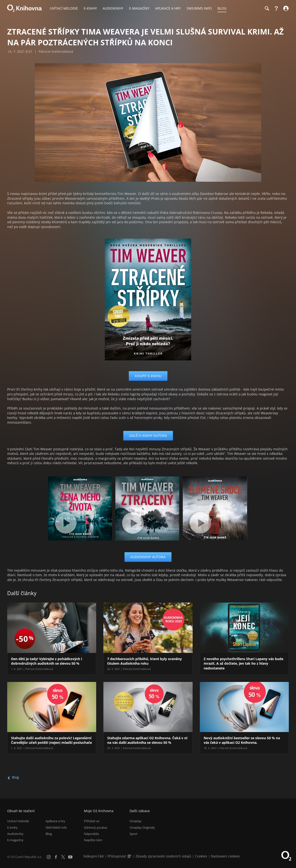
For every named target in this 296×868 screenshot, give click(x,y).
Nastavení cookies (225, 856)
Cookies (201, 856)
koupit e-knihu (148, 376)
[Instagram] (49, 857)
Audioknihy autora (148, 557)
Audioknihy (15, 834)
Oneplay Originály (142, 827)
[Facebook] (56, 857)
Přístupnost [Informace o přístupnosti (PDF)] (117, 856)
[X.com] (63, 857)
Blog (15, 777)
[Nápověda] (276, 8)
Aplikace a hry (55, 821)
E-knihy (12, 827)
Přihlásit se (92, 821)
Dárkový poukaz (96, 827)
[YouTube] (70, 857)
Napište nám (93, 840)
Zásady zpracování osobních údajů (163, 856)
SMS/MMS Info (56, 827)
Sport (133, 834)
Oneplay (136, 821)
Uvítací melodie (18, 821)
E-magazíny (15, 840)
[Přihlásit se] (285, 8)
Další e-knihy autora (148, 436)
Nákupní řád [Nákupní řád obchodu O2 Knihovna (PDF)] (94, 856)
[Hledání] (267, 8)
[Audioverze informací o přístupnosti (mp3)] (130, 856)
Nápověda (91, 834)
